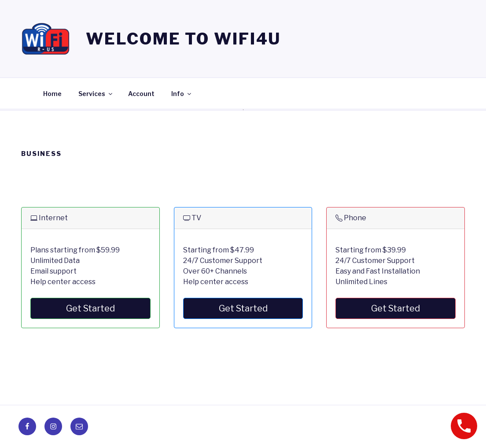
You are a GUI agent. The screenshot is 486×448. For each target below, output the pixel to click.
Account (141, 94)
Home (52, 94)
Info (182, 94)
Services (96, 94)
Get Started (90, 308)
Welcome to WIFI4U (183, 39)
